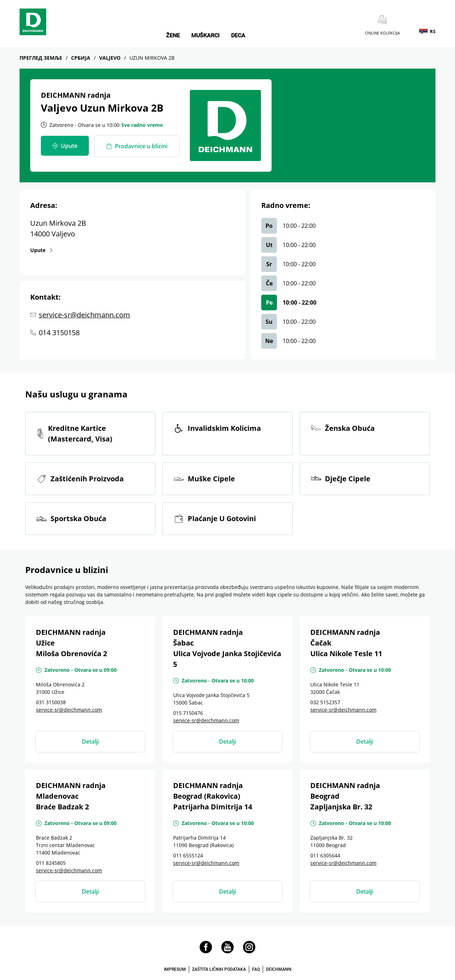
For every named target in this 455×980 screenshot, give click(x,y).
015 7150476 (188, 713)
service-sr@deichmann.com (84, 315)
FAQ (256, 969)
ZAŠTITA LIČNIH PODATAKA (219, 969)
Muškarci (205, 36)
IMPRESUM (175, 969)
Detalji (90, 741)
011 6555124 (188, 855)
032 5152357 (325, 702)
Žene (173, 36)
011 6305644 (325, 855)
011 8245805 (51, 863)
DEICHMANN (279, 969)
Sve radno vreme (142, 125)
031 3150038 (51, 702)
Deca (238, 36)
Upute (42, 250)
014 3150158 (59, 333)
